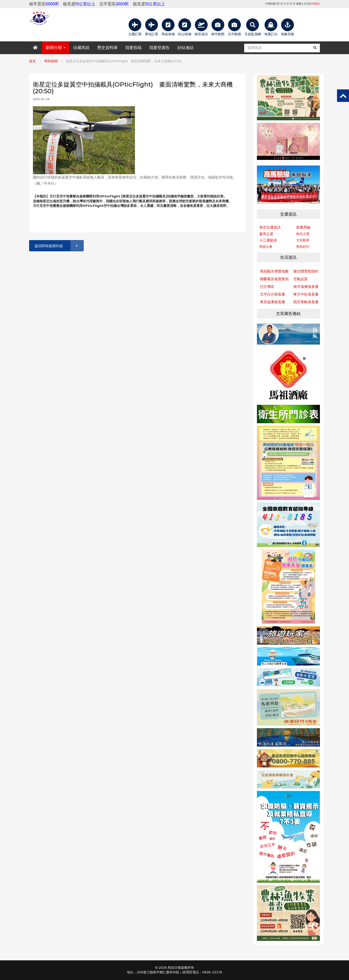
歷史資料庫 (107, 48)
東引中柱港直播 (306, 294)
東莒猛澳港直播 (272, 302)
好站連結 (185, 48)
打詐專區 (267, 287)
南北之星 (303, 234)
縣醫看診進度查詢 (274, 279)
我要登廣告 (159, 48)
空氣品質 (301, 279)
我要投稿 (133, 48)
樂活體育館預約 (306, 271)
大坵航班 (303, 240)
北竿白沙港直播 (272, 294)
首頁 (32, 61)
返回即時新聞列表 (59, 246)
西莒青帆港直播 (306, 302)
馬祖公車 (266, 247)
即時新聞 (51, 61)
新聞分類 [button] (56, 48)
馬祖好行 (303, 247)
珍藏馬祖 (81, 48)
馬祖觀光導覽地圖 (274, 271)
